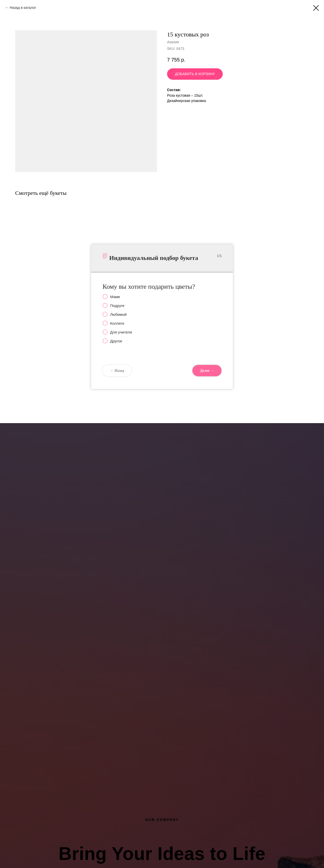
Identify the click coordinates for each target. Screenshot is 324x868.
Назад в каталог (23, 8)
